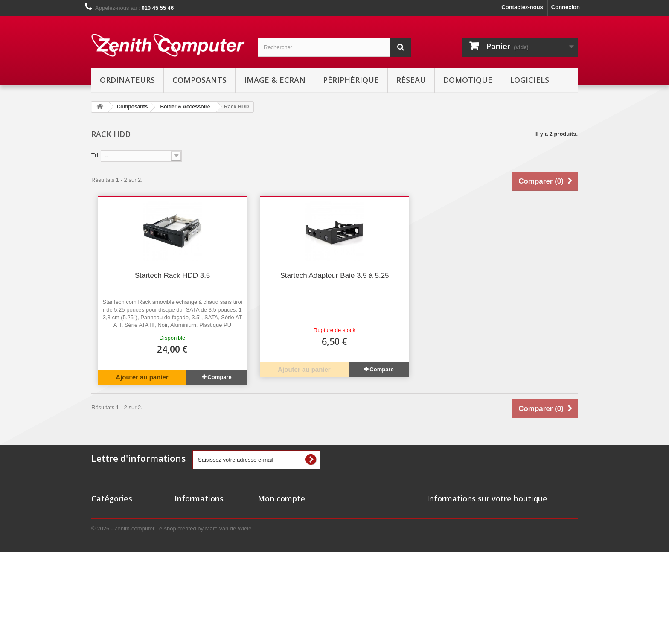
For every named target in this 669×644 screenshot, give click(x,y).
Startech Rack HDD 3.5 (173, 275)
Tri (95, 155)
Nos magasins (193, 546)
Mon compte (281, 498)
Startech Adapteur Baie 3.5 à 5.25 (334, 275)
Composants (199, 80)
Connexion (566, 7)
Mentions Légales (198, 579)
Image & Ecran (275, 80)
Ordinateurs (127, 80)
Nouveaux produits (200, 523)
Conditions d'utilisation (205, 568)
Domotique (468, 80)
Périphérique (351, 80)
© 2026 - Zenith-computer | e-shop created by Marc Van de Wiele (171, 621)
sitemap (185, 590)
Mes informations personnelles (298, 546)
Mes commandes (280, 512)
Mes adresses (276, 535)
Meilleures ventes (198, 535)
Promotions (190, 512)
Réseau (411, 80)
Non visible (106, 557)
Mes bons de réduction (288, 557)
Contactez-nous (522, 7)
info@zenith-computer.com (496, 559)
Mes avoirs (272, 523)
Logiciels (529, 80)
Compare (219, 377)
